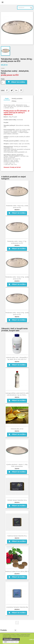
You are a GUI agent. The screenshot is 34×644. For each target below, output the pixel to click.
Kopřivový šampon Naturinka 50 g (17, 536)
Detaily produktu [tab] (17, 98)
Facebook (17, 623)
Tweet (12, 90)
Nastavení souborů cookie (11, 639)
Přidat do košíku (16, 82)
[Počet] (3, 82)
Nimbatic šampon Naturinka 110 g (17, 500)
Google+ (16, 90)
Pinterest (21, 90)
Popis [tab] (7, 98)
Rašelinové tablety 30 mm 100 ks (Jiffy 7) (17, 571)
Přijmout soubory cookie (11, 642)
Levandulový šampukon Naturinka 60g (17, 607)
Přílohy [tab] (14, 101)
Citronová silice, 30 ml (17, 429)
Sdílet (7, 90)
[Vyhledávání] (25, 8)
